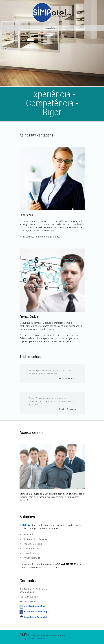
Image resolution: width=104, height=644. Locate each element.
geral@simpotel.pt (34, 606)
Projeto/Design (29, 317)
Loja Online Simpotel (35, 617)
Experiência (27, 215)
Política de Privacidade (54, 635)
